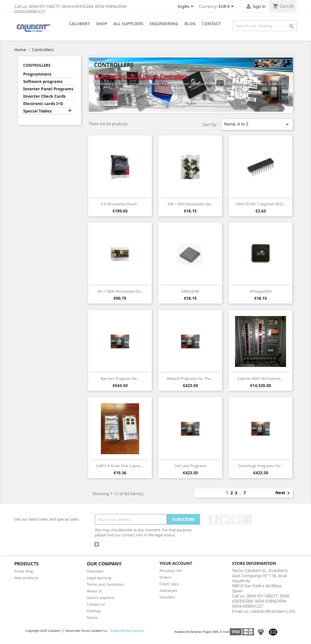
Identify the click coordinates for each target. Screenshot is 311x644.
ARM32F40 (190, 291)
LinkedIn (247, 520)
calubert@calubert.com (273, 611)
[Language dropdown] (186, 7)
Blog (190, 24)
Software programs (43, 82)
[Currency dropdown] (227, 7)
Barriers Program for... (120, 378)
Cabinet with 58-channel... (261, 378)
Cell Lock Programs (190, 466)
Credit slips (169, 584)
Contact (211, 24)
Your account (176, 563)
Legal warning (99, 578)
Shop (102, 24)
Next (283, 493)
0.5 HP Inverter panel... (120, 204)
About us (94, 591)
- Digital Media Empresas (126, 631)
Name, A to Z (257, 124)
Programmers (37, 74)
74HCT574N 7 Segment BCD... (261, 204)
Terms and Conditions (106, 584)
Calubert (79, 24)
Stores (92, 617)
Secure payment (101, 598)
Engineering (164, 24)
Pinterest (236, 520)
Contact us (96, 604)
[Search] (265, 26)
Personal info (171, 571)
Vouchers (167, 597)
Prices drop (24, 571)
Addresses (168, 590)
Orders (165, 577)
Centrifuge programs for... (261, 466)
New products (26, 578)
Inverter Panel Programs (48, 89)
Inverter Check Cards (44, 96)
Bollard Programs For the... (190, 378)
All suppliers (128, 24)
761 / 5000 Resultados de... (120, 291)
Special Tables (37, 111)
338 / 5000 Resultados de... (190, 204)
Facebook (213, 520)
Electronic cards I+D (43, 104)
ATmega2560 (261, 291)
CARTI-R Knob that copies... (120, 466)
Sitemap (94, 611)
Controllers (37, 65)
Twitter (225, 520)
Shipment (95, 571)
